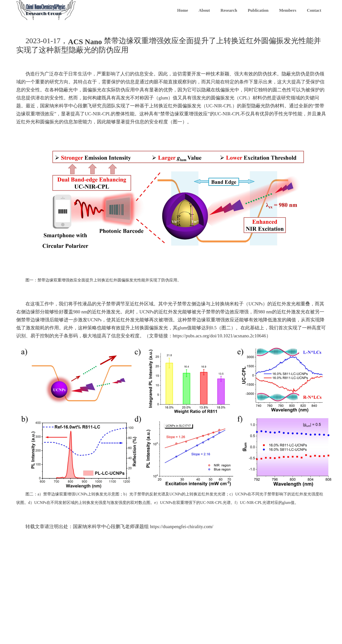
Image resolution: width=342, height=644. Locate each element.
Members (288, 10)
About (204, 10)
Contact (314, 10)
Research (229, 10)
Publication (258, 10)
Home (183, 10)
